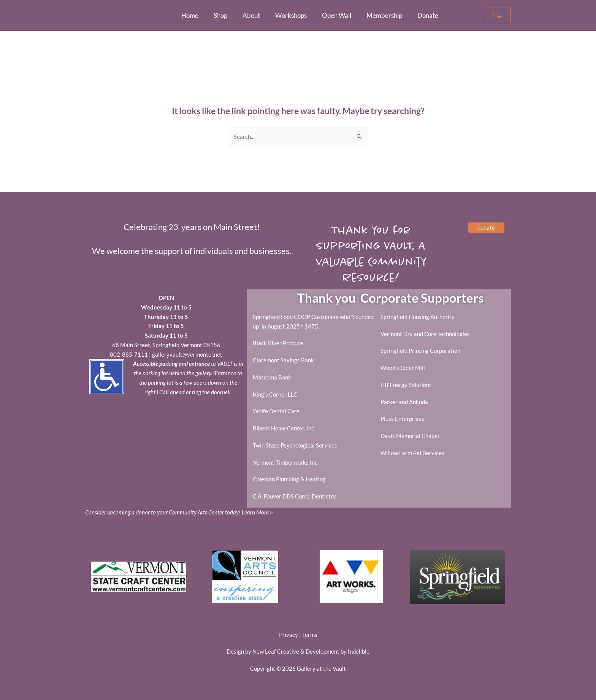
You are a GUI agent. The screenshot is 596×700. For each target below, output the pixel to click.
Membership (384, 16)
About (251, 16)
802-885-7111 (129, 354)
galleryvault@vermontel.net (187, 354)
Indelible (359, 652)
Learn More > (257, 513)
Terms (310, 635)
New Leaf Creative (276, 652)
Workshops (291, 16)
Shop (220, 16)
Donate (428, 16)
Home (190, 16)
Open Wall (337, 16)
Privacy (288, 635)
